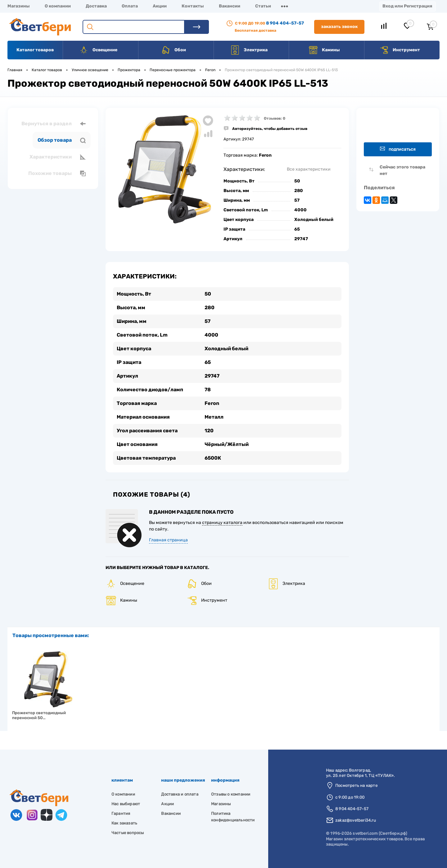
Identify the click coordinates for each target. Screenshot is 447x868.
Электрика (249, 50)
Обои (174, 50)
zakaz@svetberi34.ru (356, 820)
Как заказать (124, 823)
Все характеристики (309, 169)
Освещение (98, 50)
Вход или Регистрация (407, 6)
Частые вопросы (128, 833)
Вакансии (230, 6)
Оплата (130, 6)
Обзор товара (62, 140)
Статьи (263, 6)
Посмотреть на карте (356, 785)
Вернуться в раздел (54, 124)
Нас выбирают (126, 804)
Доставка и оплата (180, 794)
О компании (58, 6)
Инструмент (400, 50)
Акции (160, 6)
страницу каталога (222, 523)
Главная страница (168, 540)
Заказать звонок (339, 27)
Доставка (96, 6)
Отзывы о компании (231, 794)
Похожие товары (57, 173)
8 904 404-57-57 (285, 23)
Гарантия (121, 813)
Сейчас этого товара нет (402, 170)
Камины (324, 50)
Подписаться (398, 149)
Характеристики (58, 157)
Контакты (193, 6)
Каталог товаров (35, 50)
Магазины (19, 6)
